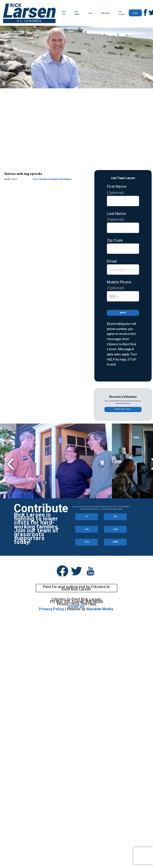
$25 (116, 517)
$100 (115, 529)
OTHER (115, 542)
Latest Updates (77, 13)
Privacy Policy (51, 609)
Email (123, 267)
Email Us (76, 606)
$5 (87, 517)
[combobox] (113, 296)
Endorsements (105, 13)
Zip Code (123, 246)
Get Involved (121, 13)
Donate (135, 13)
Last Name (123, 222)
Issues (90, 13)
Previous (11, 462)
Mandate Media (100, 609)
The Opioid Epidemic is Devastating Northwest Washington (52, 179)
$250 (87, 542)
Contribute (41, 508)
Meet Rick (64, 13)
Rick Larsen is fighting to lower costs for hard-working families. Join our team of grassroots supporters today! (36, 528)
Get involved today (123, 409)
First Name (123, 195)
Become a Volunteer (123, 397)
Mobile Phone (123, 291)
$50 (87, 529)
